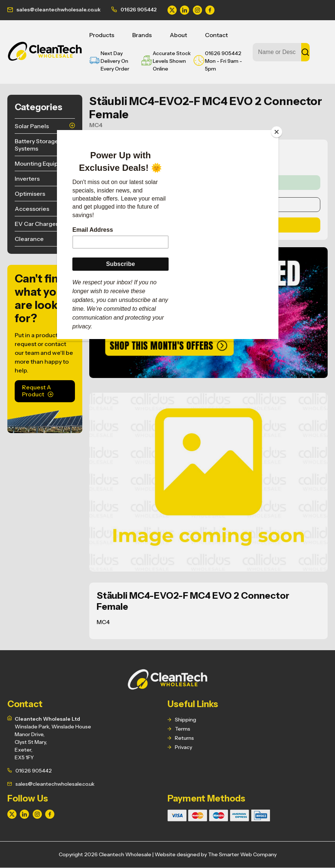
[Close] (277, 132)
